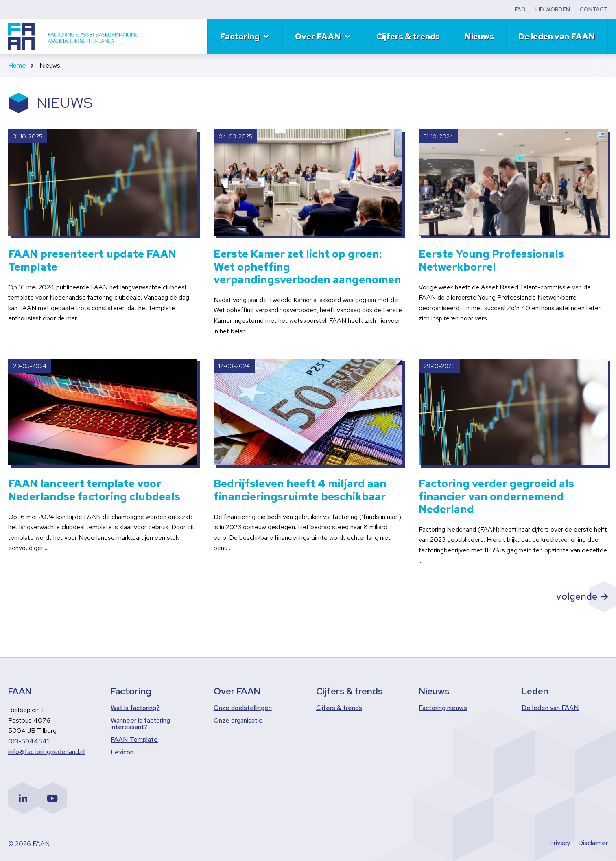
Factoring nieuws (443, 708)
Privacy (560, 844)
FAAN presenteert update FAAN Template (92, 261)
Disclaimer (593, 844)
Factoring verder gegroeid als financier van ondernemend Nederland (496, 497)
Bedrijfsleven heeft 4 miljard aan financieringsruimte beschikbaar (300, 490)
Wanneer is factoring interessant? (140, 724)
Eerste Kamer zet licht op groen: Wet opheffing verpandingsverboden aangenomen (307, 267)
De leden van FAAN (550, 708)
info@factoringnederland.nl (46, 752)
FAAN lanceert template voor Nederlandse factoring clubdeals (94, 490)
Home (17, 65)
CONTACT (594, 9)
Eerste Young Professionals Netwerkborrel (491, 261)
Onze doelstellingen (243, 708)
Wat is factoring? (135, 708)
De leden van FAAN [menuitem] (557, 37)
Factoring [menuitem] (240, 37)
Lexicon (122, 752)
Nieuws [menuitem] (479, 37)
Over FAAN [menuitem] (318, 37)
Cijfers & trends (339, 708)
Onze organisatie (238, 721)
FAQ (520, 9)
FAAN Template (134, 740)
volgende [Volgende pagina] (576, 596)
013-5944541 (28, 741)
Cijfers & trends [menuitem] (408, 37)
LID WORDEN (553, 9)
